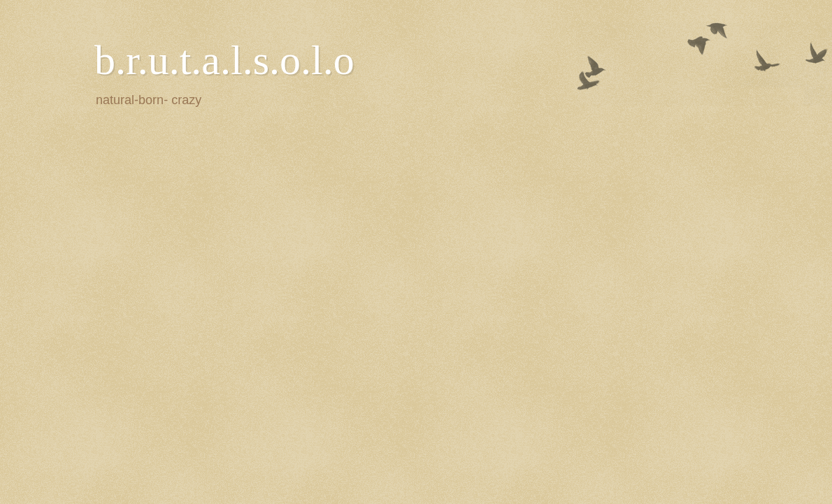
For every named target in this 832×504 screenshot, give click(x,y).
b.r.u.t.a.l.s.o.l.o (224, 60)
